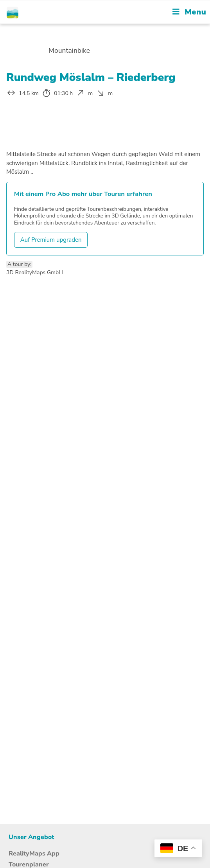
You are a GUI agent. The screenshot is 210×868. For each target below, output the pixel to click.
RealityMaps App (34, 854)
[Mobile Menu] (189, 12)
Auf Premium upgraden (51, 240)
